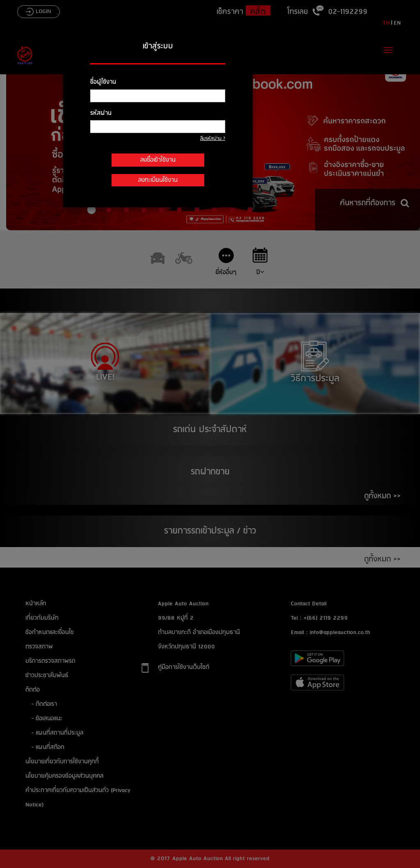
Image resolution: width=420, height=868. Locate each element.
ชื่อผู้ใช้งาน (103, 82)
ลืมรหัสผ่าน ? (213, 139)
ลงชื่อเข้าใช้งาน (158, 160)
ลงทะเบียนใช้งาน (158, 180)
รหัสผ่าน (101, 113)
